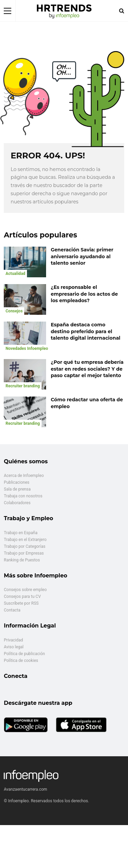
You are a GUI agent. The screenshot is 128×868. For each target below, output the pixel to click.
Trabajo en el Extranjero (25, 540)
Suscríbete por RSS (21, 603)
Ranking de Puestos (22, 560)
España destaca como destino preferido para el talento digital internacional (86, 331)
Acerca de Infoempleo (24, 476)
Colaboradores (17, 503)
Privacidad (13, 640)
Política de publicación (24, 654)
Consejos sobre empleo (25, 590)
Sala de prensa (17, 489)
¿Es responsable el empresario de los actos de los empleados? (84, 294)
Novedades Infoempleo (27, 348)
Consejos (14, 311)
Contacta (12, 610)
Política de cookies (21, 661)
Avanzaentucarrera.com (25, 789)
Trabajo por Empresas (24, 553)
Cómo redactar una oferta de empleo (87, 403)
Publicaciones (17, 482)
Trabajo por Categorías (25, 546)
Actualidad (15, 274)
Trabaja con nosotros (23, 496)
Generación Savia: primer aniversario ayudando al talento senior (82, 256)
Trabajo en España (20, 533)
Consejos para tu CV (22, 596)
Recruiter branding (23, 386)
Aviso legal (14, 647)
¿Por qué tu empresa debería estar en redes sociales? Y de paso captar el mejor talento (87, 369)
